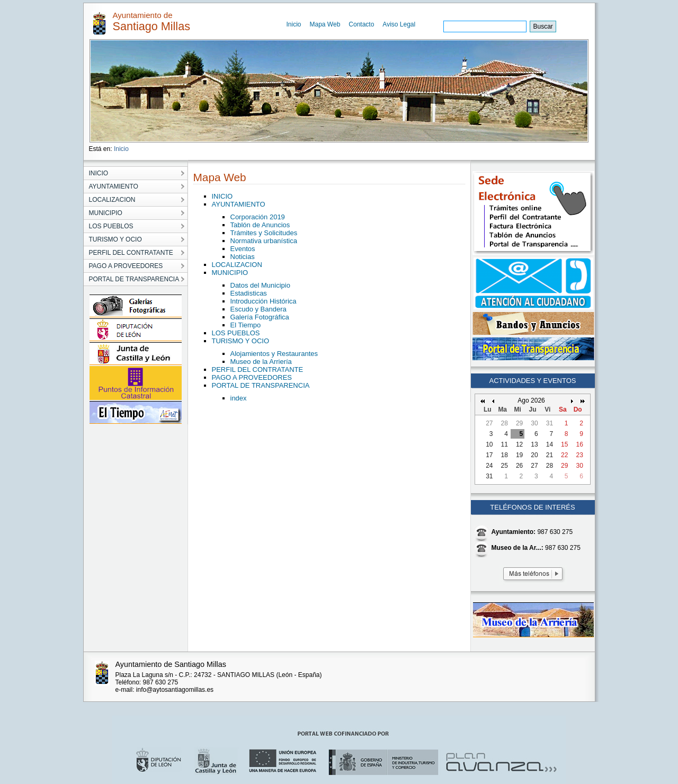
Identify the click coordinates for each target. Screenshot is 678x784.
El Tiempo (246, 325)
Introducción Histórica (264, 301)
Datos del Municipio (260, 285)
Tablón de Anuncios (260, 225)
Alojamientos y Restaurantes (274, 354)
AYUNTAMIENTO (239, 204)
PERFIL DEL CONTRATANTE (258, 369)
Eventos (243, 249)
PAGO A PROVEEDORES (252, 377)
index (239, 398)
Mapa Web (325, 24)
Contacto (361, 24)
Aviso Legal (399, 24)
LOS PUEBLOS (236, 333)
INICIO (222, 196)
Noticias (243, 257)
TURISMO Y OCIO (241, 341)
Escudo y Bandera (258, 309)
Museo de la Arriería (261, 362)
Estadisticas (249, 293)
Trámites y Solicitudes (264, 233)
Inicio (294, 24)
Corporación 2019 (258, 217)
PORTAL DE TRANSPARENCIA (261, 385)
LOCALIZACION (237, 265)
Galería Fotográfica (260, 317)
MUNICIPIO (230, 273)
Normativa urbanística (264, 241)
